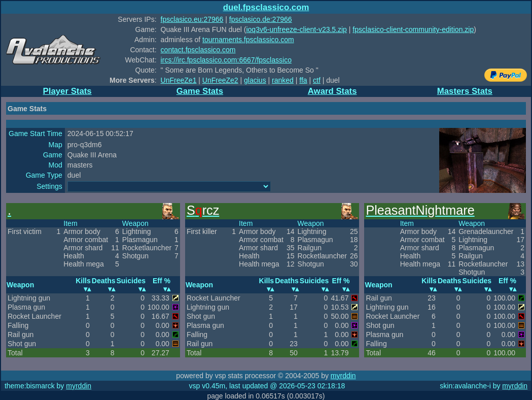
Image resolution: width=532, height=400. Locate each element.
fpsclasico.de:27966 (261, 19)
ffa (303, 80)
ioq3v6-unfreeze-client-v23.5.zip (296, 29)
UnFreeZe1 (179, 80)
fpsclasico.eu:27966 (192, 19)
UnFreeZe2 (220, 80)
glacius (255, 80)
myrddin (343, 376)
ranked (283, 80)
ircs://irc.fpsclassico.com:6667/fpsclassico (226, 60)
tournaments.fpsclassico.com (248, 40)
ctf (317, 80)
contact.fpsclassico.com (198, 50)
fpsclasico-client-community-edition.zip (413, 29)
